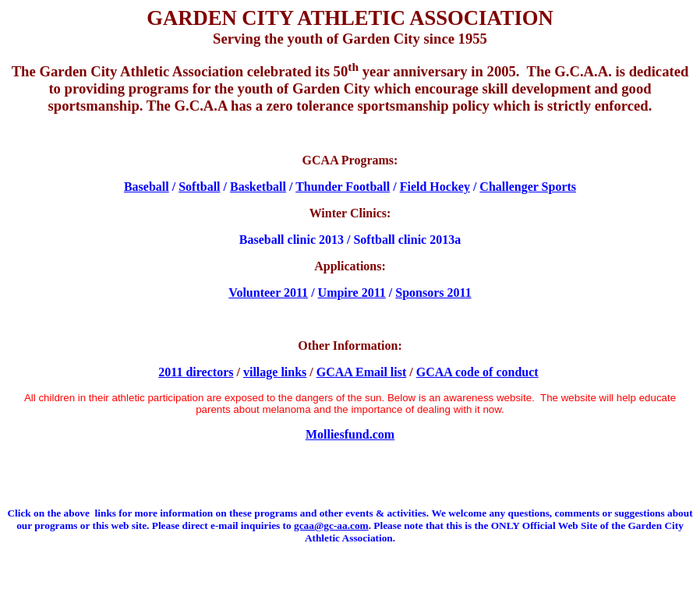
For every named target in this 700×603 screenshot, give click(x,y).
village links (275, 372)
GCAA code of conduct (477, 372)
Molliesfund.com (350, 434)
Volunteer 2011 (268, 293)
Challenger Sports (528, 187)
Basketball (258, 187)
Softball (199, 187)
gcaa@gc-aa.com (331, 525)
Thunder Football (343, 187)
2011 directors (196, 372)
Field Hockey (435, 187)
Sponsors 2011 (433, 293)
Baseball (147, 187)
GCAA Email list (362, 372)
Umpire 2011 (352, 293)
